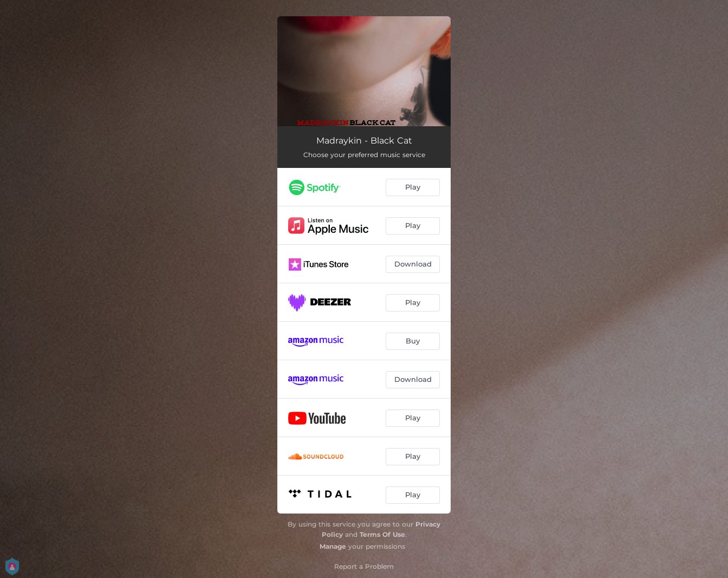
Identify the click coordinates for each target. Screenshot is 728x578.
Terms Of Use (382, 534)
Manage (333, 546)
